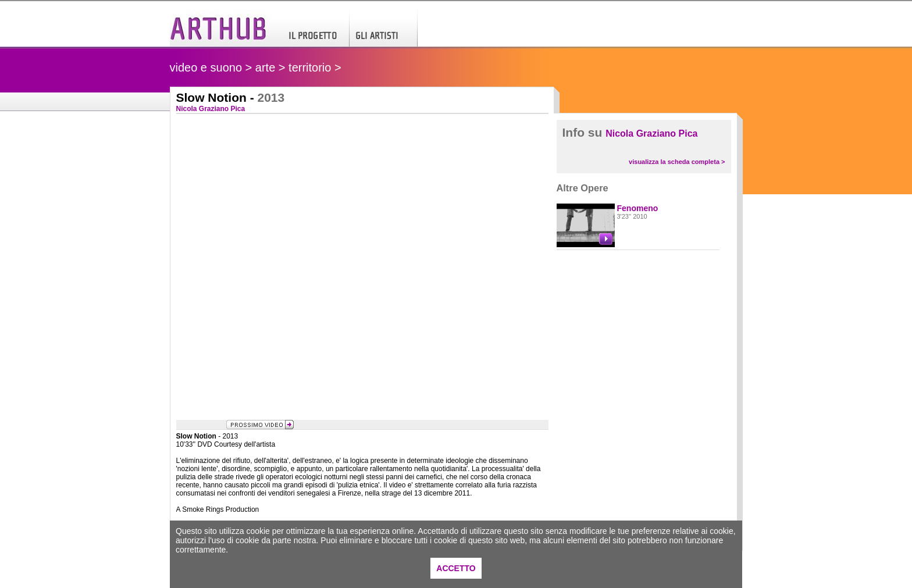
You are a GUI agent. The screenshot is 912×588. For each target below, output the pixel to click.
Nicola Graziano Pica (651, 133)
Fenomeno (638, 208)
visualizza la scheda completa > (677, 162)
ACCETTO (456, 568)
